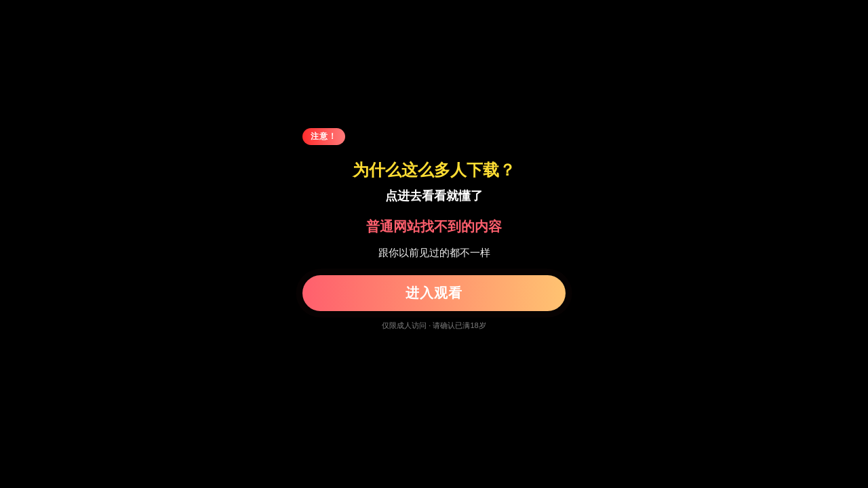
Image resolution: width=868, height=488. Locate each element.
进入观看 (434, 293)
